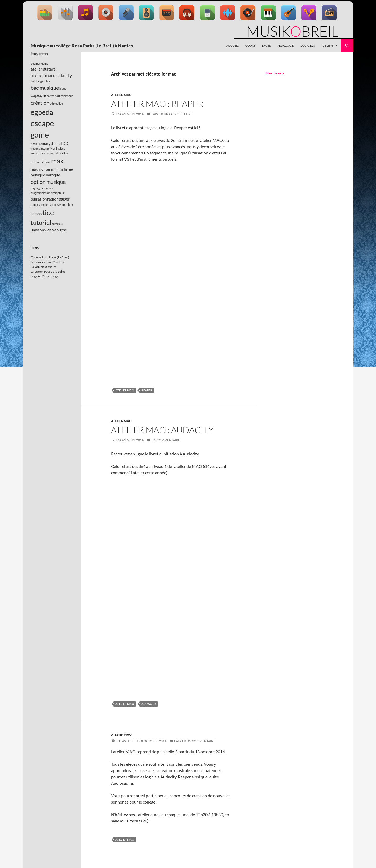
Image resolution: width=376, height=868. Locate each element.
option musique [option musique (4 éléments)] (48, 182)
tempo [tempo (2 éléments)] (36, 214)
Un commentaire (166, 440)
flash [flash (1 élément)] (34, 144)
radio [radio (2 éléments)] (52, 199)
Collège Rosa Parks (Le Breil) (50, 257)
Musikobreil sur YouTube (48, 262)
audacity (149, 704)
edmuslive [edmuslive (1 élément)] (56, 103)
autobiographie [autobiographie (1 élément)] (40, 81)
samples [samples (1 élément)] (44, 205)
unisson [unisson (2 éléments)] (37, 230)
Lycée (266, 45)
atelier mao (125, 390)
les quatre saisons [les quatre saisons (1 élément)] (42, 153)
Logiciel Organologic (45, 276)
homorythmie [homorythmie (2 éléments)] (49, 143)
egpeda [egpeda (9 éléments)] (42, 112)
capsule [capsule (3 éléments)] (38, 95)
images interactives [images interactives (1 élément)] (43, 149)
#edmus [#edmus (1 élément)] (36, 64)
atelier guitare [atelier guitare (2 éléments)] (43, 69)
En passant (125, 741)
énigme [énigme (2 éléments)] (61, 230)
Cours (250, 45)
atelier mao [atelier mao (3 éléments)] (42, 75)
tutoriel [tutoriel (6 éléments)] (41, 222)
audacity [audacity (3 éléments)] (63, 75)
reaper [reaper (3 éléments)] (63, 199)
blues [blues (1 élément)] (63, 88)
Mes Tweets (275, 73)
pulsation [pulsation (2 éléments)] (39, 199)
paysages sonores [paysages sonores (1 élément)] (42, 188)
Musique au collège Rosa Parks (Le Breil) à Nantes (82, 46)
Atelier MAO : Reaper (157, 104)
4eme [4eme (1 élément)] (45, 64)
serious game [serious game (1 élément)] (58, 205)
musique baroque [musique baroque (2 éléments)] (45, 175)
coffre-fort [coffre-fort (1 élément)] (53, 96)
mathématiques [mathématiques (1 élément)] (41, 162)
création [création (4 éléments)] (40, 103)
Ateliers (328, 45)
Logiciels (308, 45)
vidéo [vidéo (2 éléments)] (49, 230)
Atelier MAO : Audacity (162, 430)
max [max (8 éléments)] (57, 161)
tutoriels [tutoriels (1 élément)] (57, 224)
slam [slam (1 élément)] (70, 205)
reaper (147, 390)
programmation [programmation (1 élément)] (41, 193)
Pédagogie (285, 45)
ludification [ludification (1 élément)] (61, 153)
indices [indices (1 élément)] (61, 149)
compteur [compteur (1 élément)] (67, 96)
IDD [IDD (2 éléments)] (65, 143)
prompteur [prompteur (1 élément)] (58, 193)
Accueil (232, 45)
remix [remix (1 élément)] (34, 205)
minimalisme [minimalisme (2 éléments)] (62, 169)
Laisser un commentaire (172, 114)
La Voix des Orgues (44, 267)
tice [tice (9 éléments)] (48, 212)
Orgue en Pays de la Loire (48, 271)
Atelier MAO (121, 95)
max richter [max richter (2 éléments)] (41, 169)
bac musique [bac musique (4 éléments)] (45, 88)
